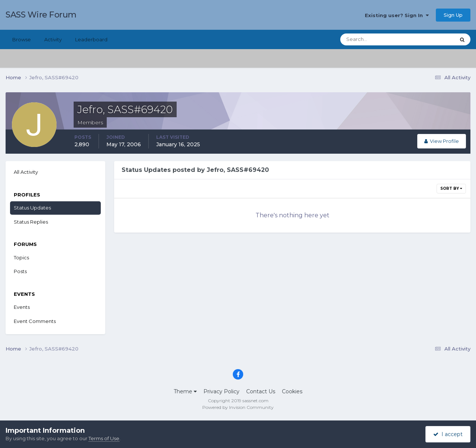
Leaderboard (91, 39)
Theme (185, 391)
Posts (20, 271)
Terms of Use (104, 438)
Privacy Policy (221, 391)
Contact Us (261, 391)
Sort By (451, 188)
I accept (448, 434)
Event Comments (35, 321)
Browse (22, 39)
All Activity (26, 172)
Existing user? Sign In (397, 15)
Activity (53, 39)
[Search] (374, 39)
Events (22, 307)
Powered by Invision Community (238, 407)
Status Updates (32, 208)
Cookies (292, 391)
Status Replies (31, 222)
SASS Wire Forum (41, 15)
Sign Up (453, 15)
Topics (21, 257)
